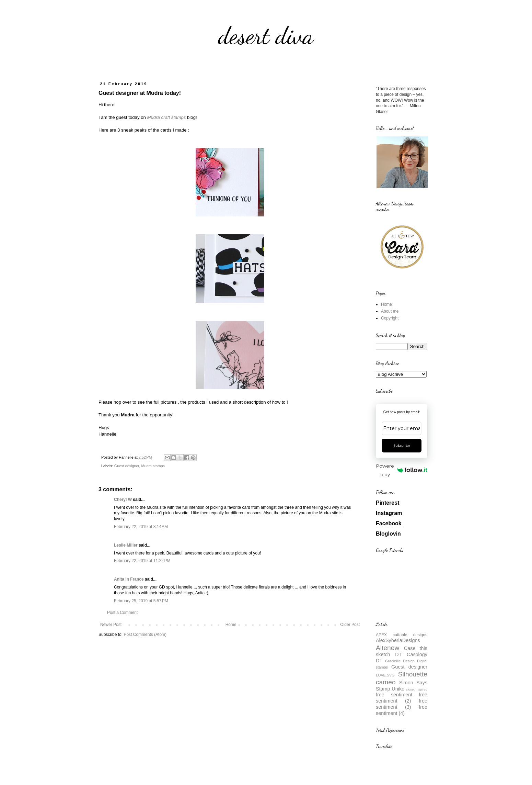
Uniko (398, 689)
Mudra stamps (153, 466)
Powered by (402, 470)
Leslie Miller (126, 545)
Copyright (390, 318)
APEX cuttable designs (402, 635)
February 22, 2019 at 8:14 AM (141, 527)
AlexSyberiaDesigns (398, 640)
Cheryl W (123, 500)
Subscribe (402, 445)
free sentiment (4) (402, 710)
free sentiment (394, 695)
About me (390, 311)
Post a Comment (122, 613)
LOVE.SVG (385, 675)
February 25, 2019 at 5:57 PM (141, 601)
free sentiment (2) (402, 698)
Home (231, 625)
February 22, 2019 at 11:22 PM (142, 561)
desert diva (266, 36)
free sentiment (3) (402, 704)
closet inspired (417, 689)
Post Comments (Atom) (145, 635)
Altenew (388, 648)
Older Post (350, 625)
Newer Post (111, 625)
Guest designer (127, 466)
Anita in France (129, 579)
